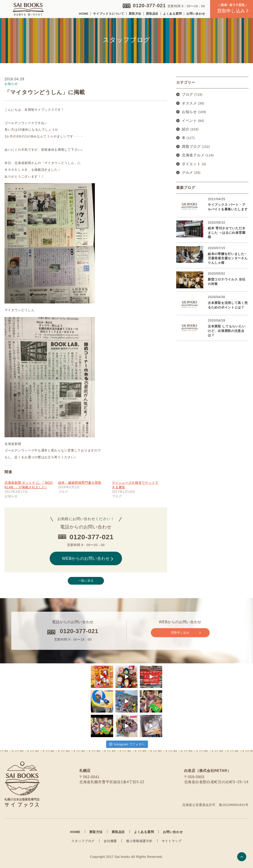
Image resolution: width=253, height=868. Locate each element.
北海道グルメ (193, 155)
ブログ (187, 94)
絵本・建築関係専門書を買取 (80, 483)
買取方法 (135, 14)
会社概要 (110, 841)
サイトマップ (172, 841)
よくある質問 (172, 14)
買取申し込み (186, 633)
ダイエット (191, 164)
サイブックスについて (109, 14)
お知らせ (189, 112)
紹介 (186, 129)
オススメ (189, 103)
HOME (84, 14)
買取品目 (152, 14)
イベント (189, 121)
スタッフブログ (83, 841)
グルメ (187, 172)
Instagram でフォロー (127, 744)
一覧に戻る (86, 581)
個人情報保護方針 (139, 841)
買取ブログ (191, 147)
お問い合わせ (196, 14)
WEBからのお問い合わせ (87, 558)
